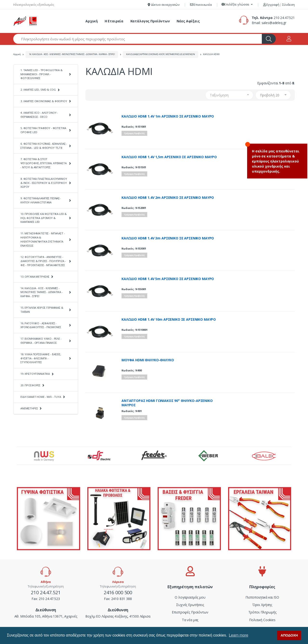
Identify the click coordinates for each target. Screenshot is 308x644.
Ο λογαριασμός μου (190, 597)
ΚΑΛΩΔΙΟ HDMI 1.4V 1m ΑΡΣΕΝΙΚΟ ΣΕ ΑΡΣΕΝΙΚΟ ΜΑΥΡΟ (168, 116)
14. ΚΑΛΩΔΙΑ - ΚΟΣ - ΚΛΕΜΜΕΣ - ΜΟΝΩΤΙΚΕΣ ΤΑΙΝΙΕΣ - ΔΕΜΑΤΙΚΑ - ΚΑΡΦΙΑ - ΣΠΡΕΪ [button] (42, 292)
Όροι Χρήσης (262, 605)
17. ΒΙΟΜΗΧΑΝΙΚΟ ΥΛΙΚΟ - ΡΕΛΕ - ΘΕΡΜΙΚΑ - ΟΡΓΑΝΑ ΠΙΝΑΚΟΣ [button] (41, 341)
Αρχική (92, 21)
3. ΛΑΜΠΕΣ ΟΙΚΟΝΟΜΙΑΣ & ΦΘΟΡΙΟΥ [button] (44, 101)
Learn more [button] (238, 635)
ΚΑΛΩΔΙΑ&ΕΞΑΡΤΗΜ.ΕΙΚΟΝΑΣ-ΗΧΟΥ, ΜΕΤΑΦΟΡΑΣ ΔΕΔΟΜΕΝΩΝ (160, 54)
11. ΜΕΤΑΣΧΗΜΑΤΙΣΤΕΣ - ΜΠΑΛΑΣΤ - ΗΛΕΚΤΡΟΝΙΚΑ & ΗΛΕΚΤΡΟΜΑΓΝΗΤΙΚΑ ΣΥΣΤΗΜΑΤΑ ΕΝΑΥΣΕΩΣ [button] (43, 239)
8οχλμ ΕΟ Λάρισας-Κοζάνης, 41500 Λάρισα (118, 616)
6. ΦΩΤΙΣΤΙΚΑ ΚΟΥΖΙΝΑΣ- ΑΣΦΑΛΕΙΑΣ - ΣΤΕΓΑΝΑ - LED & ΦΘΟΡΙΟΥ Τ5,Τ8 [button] (44, 146)
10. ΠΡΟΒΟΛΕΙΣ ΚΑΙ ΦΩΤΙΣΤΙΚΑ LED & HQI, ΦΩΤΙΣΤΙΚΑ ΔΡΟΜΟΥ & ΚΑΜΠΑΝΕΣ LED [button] (44, 218)
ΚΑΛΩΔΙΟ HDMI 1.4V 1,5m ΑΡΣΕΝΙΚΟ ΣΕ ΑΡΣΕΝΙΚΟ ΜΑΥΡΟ (169, 157)
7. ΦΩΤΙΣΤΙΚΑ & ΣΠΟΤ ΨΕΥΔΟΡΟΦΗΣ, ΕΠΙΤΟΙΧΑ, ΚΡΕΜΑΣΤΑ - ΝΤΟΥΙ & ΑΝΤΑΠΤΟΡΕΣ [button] (44, 163)
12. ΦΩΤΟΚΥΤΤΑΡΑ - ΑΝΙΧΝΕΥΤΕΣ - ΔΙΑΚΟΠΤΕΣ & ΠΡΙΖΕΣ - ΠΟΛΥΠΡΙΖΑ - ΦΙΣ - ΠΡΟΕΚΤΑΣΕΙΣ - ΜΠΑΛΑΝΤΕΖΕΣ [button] (43, 261)
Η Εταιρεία (114, 21)
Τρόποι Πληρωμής (262, 612)
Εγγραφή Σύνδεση (279, 5)
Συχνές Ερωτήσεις (190, 605)
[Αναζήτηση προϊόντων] (138, 39)
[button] (237, 5)
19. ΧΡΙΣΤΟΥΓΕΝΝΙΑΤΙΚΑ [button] (35, 374)
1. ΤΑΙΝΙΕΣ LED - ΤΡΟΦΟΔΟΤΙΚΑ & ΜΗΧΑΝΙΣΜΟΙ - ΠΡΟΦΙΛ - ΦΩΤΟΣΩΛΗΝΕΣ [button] (42, 74)
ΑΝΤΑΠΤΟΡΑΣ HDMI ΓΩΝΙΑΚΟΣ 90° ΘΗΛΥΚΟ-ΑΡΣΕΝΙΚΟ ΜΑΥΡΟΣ (167, 403)
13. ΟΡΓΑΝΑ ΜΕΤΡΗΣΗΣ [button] (35, 277)
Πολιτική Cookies (262, 620)
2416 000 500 (118, 592)
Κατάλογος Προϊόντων (150, 21)
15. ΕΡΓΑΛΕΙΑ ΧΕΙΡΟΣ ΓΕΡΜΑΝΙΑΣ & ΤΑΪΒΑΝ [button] (42, 310)
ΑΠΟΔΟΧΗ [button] (289, 635)
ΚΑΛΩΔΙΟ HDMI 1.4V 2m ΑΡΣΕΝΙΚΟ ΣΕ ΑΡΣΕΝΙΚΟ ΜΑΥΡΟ (168, 198)
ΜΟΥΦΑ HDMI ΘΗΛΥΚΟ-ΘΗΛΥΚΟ (148, 360)
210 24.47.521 (284, 18)
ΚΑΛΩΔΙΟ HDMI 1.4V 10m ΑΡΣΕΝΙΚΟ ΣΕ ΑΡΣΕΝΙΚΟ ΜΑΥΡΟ (169, 319)
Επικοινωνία (201, 5)
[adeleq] (25, 21)
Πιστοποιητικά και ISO (262, 597)
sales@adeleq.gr (274, 23)
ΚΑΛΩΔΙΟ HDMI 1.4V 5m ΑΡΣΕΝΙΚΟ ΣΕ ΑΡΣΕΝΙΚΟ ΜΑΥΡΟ (168, 279)
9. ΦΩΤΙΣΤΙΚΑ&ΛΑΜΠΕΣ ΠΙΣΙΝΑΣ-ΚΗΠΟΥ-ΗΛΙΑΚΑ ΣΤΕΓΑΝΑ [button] (41, 200)
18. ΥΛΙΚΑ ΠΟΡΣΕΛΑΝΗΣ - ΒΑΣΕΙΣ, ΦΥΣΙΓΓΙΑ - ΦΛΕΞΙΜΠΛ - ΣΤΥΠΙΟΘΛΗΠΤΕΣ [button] (41, 358)
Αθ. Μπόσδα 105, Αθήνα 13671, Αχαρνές (46, 616)
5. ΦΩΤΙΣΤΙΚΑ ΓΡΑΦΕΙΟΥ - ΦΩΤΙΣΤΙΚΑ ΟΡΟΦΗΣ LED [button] (43, 130)
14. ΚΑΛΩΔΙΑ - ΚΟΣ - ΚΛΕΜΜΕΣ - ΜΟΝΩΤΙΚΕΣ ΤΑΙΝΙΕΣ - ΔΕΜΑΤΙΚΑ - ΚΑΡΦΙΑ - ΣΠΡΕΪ (72, 54)
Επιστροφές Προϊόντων (190, 612)
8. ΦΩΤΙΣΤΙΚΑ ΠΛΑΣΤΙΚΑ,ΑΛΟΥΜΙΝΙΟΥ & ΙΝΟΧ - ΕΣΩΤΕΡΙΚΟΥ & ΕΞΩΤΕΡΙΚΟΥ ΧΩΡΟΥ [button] (44, 183)
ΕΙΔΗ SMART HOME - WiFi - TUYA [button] (41, 397)
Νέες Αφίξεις (188, 21)
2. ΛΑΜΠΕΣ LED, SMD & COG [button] (38, 90)
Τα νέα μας (190, 620)
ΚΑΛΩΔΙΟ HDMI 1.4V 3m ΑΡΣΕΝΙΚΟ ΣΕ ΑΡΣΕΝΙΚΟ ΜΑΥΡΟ (168, 238)
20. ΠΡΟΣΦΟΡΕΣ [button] (30, 385)
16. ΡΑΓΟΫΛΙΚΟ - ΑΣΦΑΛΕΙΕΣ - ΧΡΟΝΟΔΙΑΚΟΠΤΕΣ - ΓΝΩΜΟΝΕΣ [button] (41, 325)
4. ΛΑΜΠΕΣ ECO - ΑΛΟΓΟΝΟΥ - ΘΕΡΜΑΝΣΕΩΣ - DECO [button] (39, 115)
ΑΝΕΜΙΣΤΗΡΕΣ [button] (29, 408)
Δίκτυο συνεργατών (164, 5)
